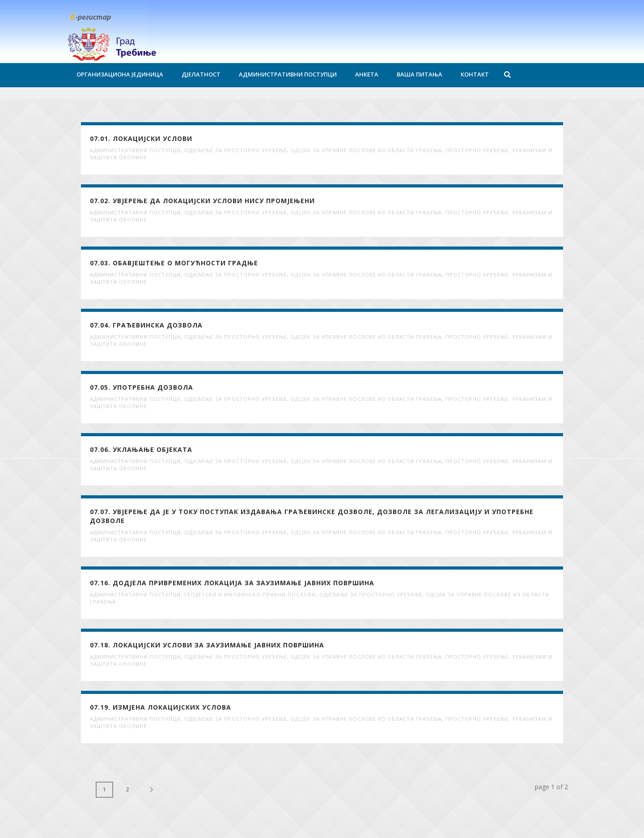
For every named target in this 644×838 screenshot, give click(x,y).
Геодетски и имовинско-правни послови (250, 594)
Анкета (367, 74)
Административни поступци (288, 74)
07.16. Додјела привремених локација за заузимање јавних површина (232, 583)
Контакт (475, 74)
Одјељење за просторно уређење (236, 150)
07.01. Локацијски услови (141, 138)
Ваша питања (419, 74)
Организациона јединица (120, 74)
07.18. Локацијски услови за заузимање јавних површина (207, 645)
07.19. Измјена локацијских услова (161, 707)
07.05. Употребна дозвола (142, 387)
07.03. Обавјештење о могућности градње (174, 263)
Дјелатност (201, 74)
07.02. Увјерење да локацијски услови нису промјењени (202, 201)
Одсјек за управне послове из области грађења (366, 150)
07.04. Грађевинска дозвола (146, 325)
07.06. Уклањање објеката (141, 449)
